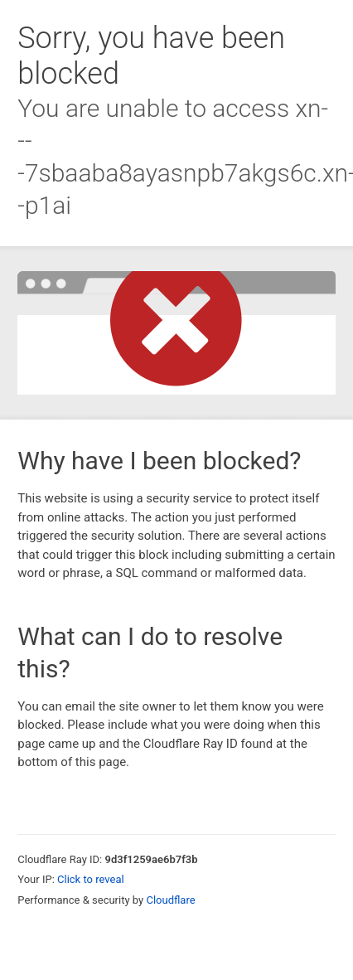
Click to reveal (91, 879)
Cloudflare (170, 900)
